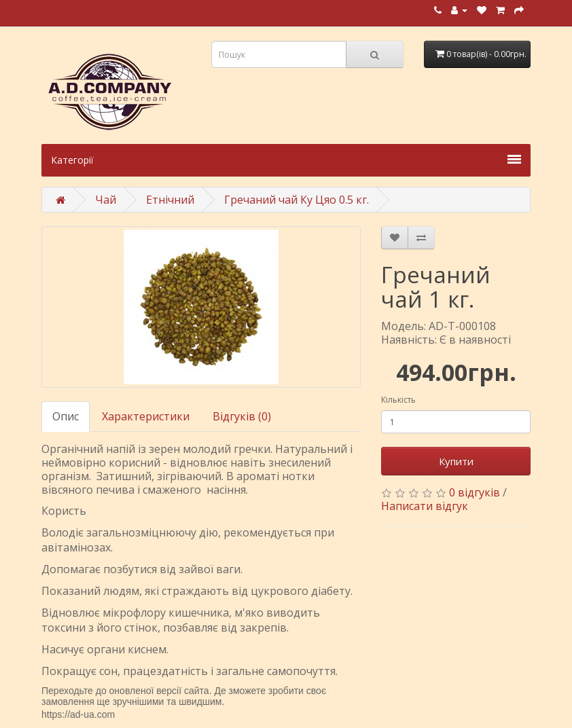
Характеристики (146, 416)
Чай (106, 200)
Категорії (286, 160)
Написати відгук (425, 506)
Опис (66, 416)
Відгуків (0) (242, 416)
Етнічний (170, 200)
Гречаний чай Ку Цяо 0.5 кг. (297, 200)
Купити (456, 461)
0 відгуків (475, 492)
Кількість (398, 400)
